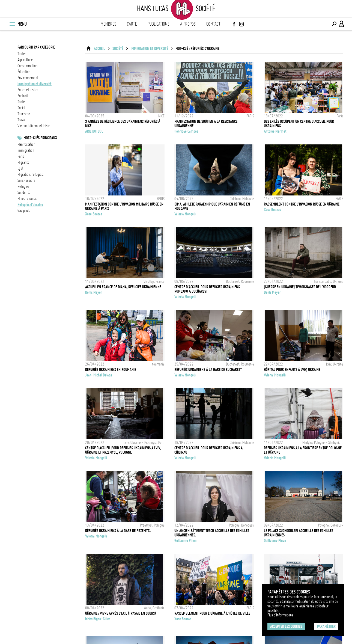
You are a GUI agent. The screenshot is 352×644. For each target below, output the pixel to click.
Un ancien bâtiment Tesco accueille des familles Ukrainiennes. (212, 533)
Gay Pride (24, 210)
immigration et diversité (35, 84)
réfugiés (23, 186)
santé (21, 102)
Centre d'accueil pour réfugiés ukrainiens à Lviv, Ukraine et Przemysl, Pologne (123, 450)
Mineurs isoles (27, 198)
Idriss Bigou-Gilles (98, 619)
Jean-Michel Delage (99, 375)
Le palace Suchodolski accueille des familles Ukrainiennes (299, 533)
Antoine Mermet (275, 131)
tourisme (24, 114)
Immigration (26, 150)
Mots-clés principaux (40, 138)
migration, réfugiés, (31, 174)
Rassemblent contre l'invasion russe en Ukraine (302, 204)
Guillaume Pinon (185, 541)
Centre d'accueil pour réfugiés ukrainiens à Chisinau (208, 450)
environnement (28, 78)
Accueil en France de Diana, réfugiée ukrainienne (123, 287)
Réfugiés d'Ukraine (30, 204)
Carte (132, 24)
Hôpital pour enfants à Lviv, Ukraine (292, 370)
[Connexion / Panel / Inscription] (342, 24)
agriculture (25, 60)
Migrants (23, 162)
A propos (188, 24)
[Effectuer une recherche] (334, 24)
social (21, 108)
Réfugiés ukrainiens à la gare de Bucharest (208, 370)
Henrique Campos (186, 131)
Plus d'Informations (280, 615)
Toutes (22, 54)
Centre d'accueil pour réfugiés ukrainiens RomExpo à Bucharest (207, 289)
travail (22, 120)
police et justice (28, 90)
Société (118, 49)
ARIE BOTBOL (94, 131)
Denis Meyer (94, 292)
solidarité (24, 192)
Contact (213, 24)
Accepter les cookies (286, 627)
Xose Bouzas (94, 214)
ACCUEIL (99, 49)
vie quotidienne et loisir (34, 126)
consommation (27, 66)
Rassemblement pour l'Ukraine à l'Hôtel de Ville (212, 613)
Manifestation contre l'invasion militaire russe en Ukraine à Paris (124, 206)
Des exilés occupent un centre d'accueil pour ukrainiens (299, 124)
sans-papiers (26, 180)
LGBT (20, 168)
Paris (21, 156)
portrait (23, 96)
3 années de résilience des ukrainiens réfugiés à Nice (123, 124)
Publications (159, 24)
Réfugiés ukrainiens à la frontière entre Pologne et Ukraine (303, 450)
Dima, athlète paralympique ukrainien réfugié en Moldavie (212, 206)
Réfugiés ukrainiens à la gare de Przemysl (118, 531)
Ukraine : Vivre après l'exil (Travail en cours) (120, 613)
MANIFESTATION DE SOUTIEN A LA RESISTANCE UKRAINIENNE (206, 124)
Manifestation (26, 144)
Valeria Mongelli (185, 214)
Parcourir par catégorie (36, 47)
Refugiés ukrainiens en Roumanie (111, 370)
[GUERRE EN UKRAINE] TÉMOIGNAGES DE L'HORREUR (300, 287)
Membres (108, 24)
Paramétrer (326, 627)
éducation (24, 72)
